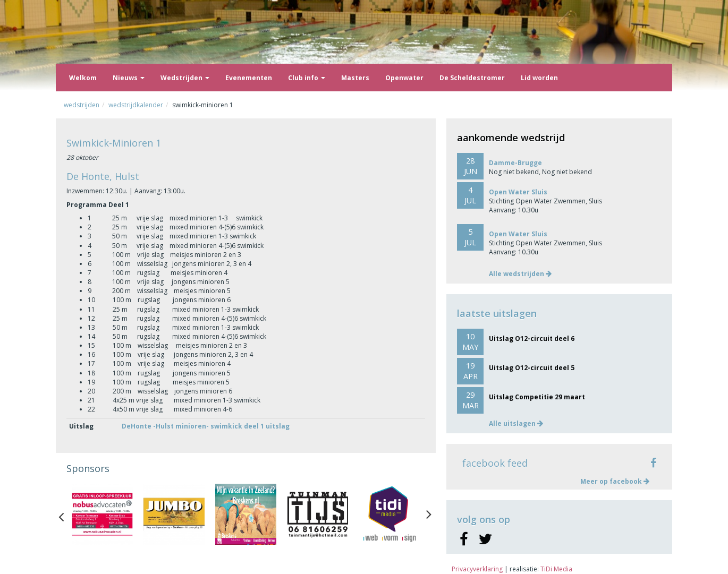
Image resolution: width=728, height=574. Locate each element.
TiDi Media (556, 569)
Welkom (83, 78)
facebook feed (495, 463)
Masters (355, 78)
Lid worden (539, 78)
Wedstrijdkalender (136, 105)
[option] (102, 514)
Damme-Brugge (515, 163)
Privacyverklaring (477, 569)
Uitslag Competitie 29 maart (537, 397)
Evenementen (249, 78)
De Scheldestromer (472, 78)
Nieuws (129, 78)
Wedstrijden (185, 78)
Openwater (404, 78)
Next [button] (429, 515)
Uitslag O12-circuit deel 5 (532, 368)
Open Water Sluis (518, 192)
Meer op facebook (615, 481)
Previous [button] (66, 515)
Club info (307, 78)
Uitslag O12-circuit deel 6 (532, 339)
